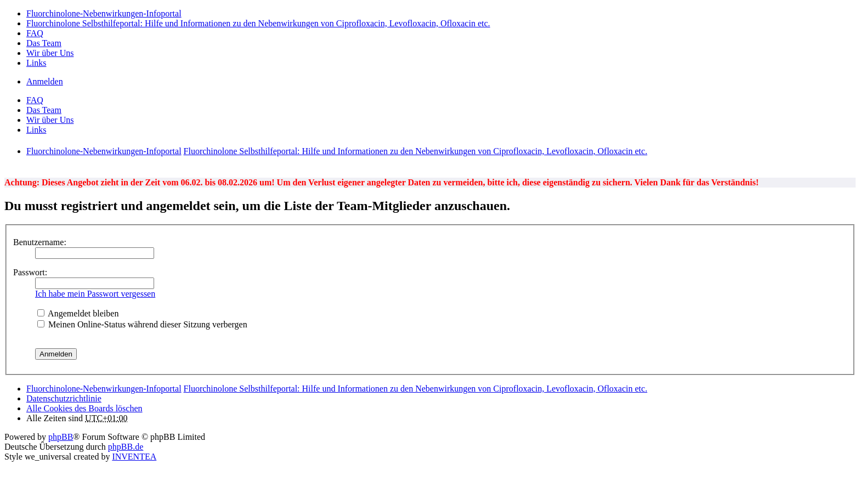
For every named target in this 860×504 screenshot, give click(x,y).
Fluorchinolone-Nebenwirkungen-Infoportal (104, 389)
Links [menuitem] (36, 63)
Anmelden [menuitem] (45, 81)
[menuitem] (64, 398)
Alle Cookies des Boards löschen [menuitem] (84, 408)
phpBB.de (126, 447)
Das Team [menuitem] (44, 43)
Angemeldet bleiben (78, 313)
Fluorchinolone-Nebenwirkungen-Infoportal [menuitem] (104, 13)
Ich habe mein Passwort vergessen (95, 294)
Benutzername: (40, 242)
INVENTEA (134, 457)
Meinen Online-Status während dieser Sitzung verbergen (142, 324)
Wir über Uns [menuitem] (50, 53)
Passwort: (30, 272)
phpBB (61, 437)
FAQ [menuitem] (35, 33)
